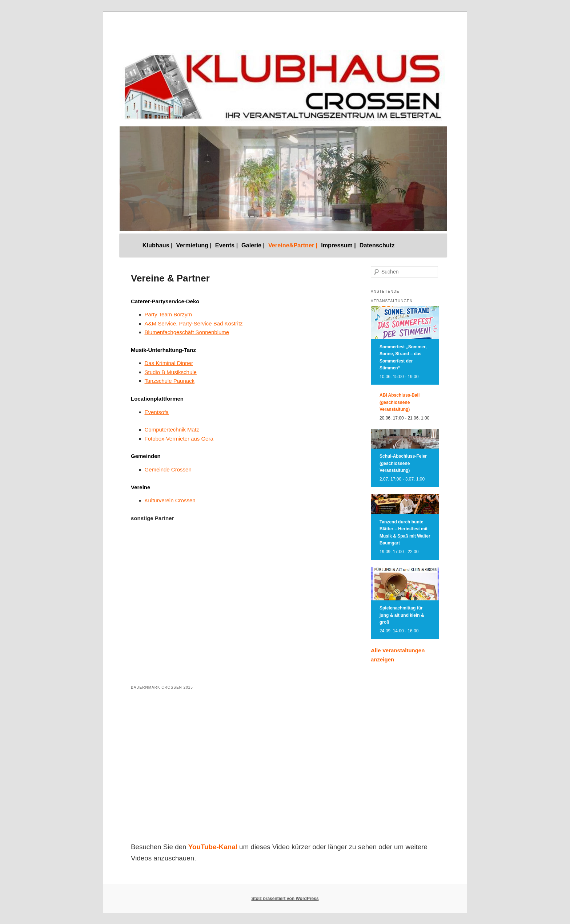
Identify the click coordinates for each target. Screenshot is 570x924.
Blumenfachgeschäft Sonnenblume (187, 332)
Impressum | (338, 245)
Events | (226, 245)
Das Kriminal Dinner (169, 363)
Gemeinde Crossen (168, 469)
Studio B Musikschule (171, 372)
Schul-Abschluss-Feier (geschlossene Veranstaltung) (403, 463)
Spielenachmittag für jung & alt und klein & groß (402, 615)
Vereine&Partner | (293, 245)
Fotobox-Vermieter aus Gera (179, 439)
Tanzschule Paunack (170, 381)
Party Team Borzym (168, 314)
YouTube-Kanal (213, 847)
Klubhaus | (158, 245)
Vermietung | (194, 245)
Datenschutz (377, 245)
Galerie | (253, 245)
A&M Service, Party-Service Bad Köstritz (194, 323)
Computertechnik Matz (172, 429)
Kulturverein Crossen (170, 500)
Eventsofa (157, 412)
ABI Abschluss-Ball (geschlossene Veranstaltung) (400, 402)
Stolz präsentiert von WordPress (285, 899)
